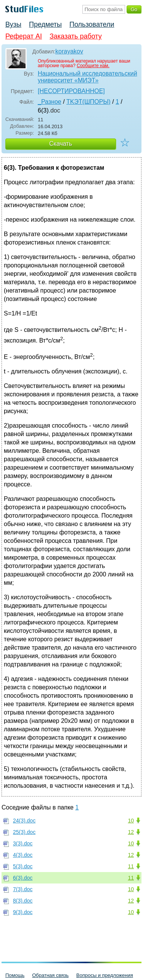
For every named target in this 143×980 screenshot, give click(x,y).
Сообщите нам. (93, 66)
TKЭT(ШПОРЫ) (88, 102)
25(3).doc (24, 832)
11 (131, 866)
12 (131, 832)
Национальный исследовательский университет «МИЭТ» (88, 77)
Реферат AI (24, 36)
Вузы (13, 24)
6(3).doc (23, 878)
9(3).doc (23, 912)
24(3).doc (24, 821)
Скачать (61, 144)
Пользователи (92, 24)
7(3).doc (23, 889)
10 (131, 821)
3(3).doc (23, 843)
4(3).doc (23, 855)
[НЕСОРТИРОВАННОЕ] (71, 91)
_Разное (50, 102)
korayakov (69, 51)
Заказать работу (76, 36)
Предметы (45, 24)
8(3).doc (23, 901)
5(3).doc (23, 866)
